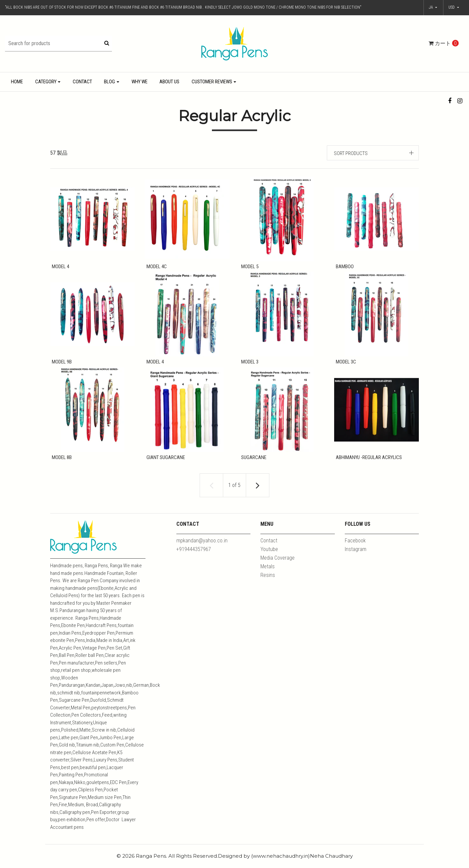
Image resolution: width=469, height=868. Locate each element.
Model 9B (60, 364)
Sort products (351, 153)
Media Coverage (278, 566)
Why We (140, 82)
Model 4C (155, 267)
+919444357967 (194, 557)
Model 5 (248, 267)
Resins (268, 583)
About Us (169, 82)
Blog (109, 82)
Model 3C (344, 364)
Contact (82, 82)
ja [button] (431, 7)
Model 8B (60, 463)
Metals (268, 574)
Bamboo (343, 267)
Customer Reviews (212, 82)
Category (46, 82)
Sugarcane (252, 463)
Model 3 (248, 364)
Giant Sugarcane (164, 463)
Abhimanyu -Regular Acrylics (367, 463)
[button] (454, 8)
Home (17, 82)
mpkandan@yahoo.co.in (202, 549)
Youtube (269, 557)
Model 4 (59, 267)
